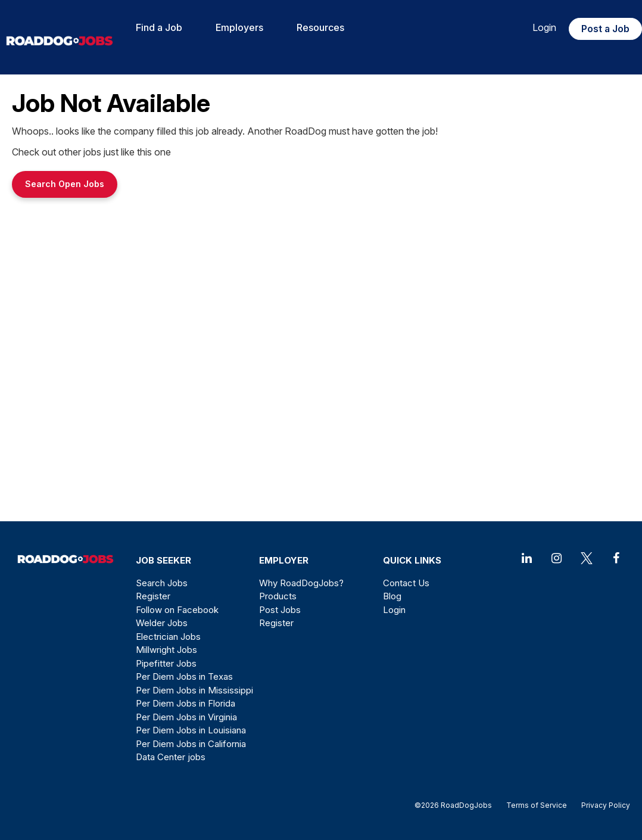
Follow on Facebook (177, 610)
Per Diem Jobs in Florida (186, 703)
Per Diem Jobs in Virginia (186, 717)
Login (544, 27)
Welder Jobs (162, 623)
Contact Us (406, 583)
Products (278, 596)
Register (153, 596)
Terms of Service (537, 805)
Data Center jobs (171, 757)
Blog (392, 596)
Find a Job (159, 27)
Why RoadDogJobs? (301, 583)
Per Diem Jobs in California (191, 744)
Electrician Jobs (168, 637)
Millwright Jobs (166, 650)
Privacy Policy (602, 805)
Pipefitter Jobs (166, 663)
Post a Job (605, 29)
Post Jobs (280, 610)
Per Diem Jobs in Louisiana (191, 730)
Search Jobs (162, 583)
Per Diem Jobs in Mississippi (194, 690)
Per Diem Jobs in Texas (184, 676)
